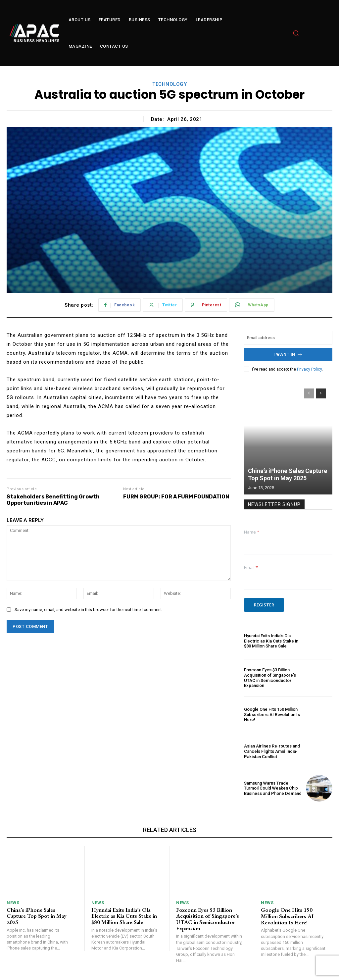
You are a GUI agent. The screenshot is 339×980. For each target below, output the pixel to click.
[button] (296, 33)
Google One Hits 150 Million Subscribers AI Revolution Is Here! (272, 714)
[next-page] (321, 393)
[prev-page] (309, 393)
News (13, 902)
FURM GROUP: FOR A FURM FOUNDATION (176, 497)
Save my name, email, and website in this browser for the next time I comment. (89, 610)
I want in (288, 355)
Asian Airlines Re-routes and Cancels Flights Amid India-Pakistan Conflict (272, 751)
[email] (288, 338)
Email (251, 567)
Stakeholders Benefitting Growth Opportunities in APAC (53, 500)
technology (169, 84)
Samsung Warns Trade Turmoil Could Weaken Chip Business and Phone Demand (273, 788)
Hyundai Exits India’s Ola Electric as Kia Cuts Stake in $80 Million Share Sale (271, 641)
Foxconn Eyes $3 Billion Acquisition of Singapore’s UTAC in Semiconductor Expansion (270, 678)
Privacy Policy (309, 369)
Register (264, 605)
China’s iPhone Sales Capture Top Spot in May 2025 (288, 474)
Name (252, 532)
